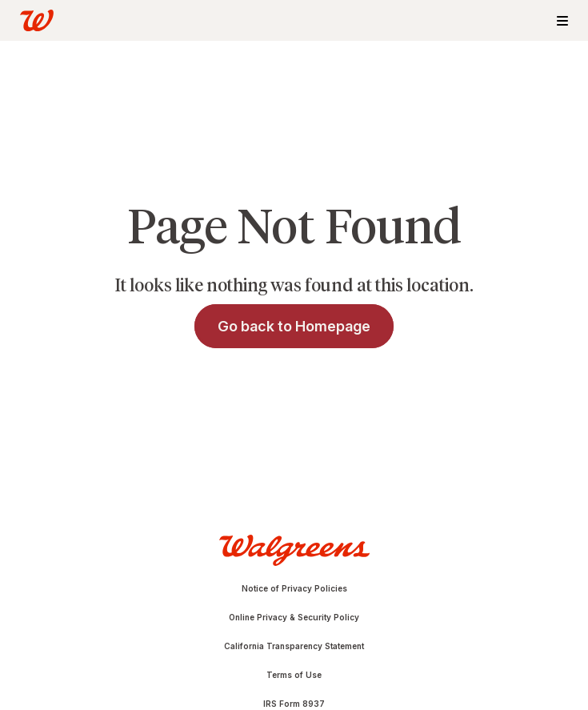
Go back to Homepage (294, 326)
